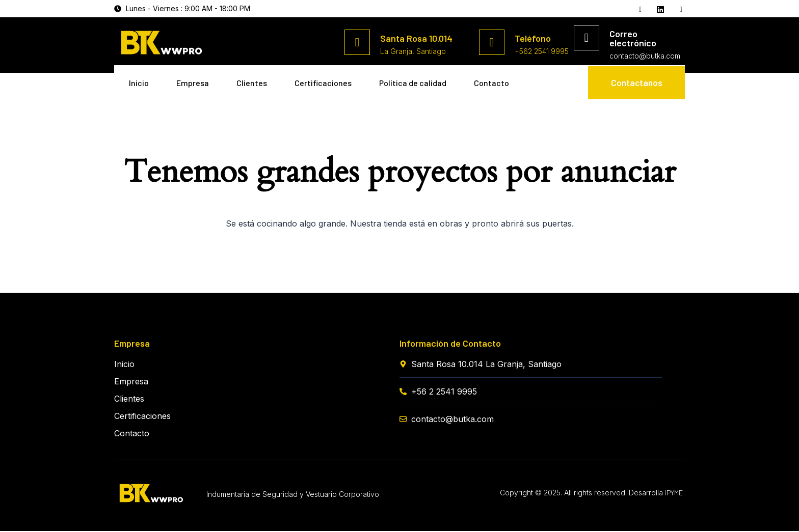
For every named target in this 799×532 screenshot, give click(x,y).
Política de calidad (425, 80)
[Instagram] (680, 9)
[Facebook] (639, 9)
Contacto (147, 110)
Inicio (139, 80)
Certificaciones (333, 80)
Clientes (258, 80)
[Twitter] (659, 9)
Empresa (196, 80)
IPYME (674, 494)
